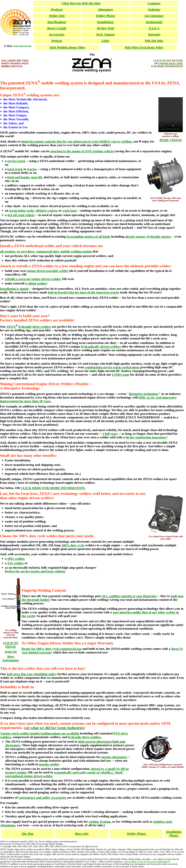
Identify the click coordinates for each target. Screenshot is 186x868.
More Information (11, 658)
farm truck (15, 169)
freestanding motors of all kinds (88, 237)
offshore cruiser (46, 210)
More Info (82, 834)
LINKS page (121, 375)
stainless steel (162, 822)
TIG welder (15, 563)
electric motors (135, 237)
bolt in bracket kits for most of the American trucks (84, 292)
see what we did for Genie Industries (54, 728)
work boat (70, 210)
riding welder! (38, 283)
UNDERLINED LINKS (171, 64)
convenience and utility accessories (42, 798)
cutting (93, 822)
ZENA (11, 327)
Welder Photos (136, 834)
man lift (37, 177)
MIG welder (16, 559)
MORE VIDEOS (171, 140)
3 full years (110, 434)
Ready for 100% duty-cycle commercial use (52, 649)
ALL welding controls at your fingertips (129, 596)
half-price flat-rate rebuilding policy (32, 674)
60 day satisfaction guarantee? (147, 437)
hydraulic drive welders (35, 327)
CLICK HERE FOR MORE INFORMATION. (53, 488)
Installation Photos (174, 834)
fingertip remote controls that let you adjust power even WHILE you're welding (76, 141)
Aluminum (8, 825)
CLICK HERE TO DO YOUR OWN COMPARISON (147, 862)
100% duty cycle (73, 545)
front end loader (18, 177)
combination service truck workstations (112, 367)
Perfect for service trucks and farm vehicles (35, 571)
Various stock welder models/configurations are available (40, 733)
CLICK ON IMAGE (11, 645)
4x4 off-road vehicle (21, 215)
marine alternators (114, 757)
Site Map (28, 834)
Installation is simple (14, 289)
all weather (8, 251)
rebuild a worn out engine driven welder (33, 279)
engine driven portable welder (48, 271)
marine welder (49, 764)
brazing (105, 822)
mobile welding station (76, 251)
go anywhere (26, 251)
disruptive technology (144, 394)
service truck (16, 161)
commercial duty (47, 251)
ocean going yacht (21, 210)
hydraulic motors (159, 237)
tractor (32, 169)
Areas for (11, 652)
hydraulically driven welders (101, 346)
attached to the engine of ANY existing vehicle (82, 151)
